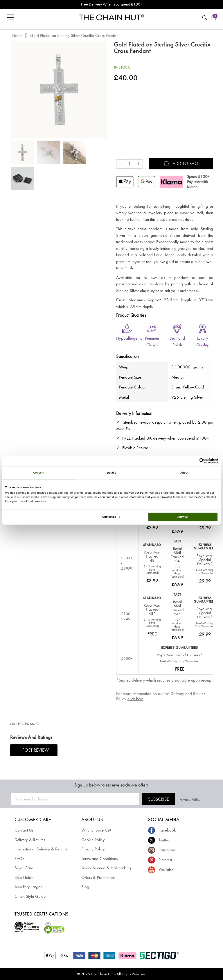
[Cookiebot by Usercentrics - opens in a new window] (193, 461)
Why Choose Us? (96, 830)
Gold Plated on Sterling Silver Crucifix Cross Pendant (75, 35)
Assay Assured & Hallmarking (106, 868)
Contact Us (24, 830)
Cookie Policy (93, 840)
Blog (85, 887)
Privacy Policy (202, 799)
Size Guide (24, 877)
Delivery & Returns (30, 840)
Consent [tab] (39, 473)
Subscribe (170, 799)
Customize (111, 517)
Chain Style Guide (30, 896)
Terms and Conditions (99, 859)
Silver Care (24, 868)
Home (17, 35)
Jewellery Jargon (29, 887)
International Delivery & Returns (41, 849)
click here (135, 699)
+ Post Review (34, 750)
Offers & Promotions (98, 877)
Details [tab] (111, 473)
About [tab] (184, 473)
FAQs (19, 859)
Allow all (183, 517)
